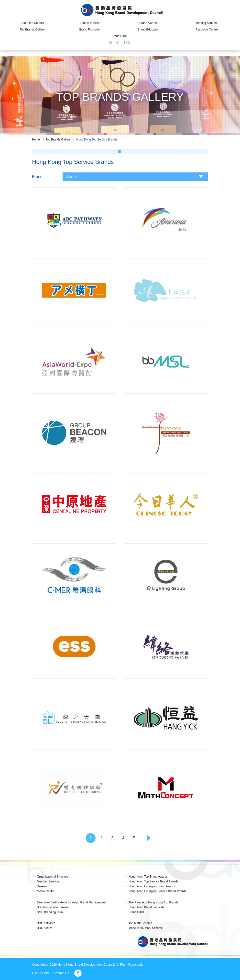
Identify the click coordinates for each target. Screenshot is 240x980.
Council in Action (90, 23)
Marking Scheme (207, 23)
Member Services (48, 881)
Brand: (38, 177)
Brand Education (148, 30)
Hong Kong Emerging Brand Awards (152, 886)
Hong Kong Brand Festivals (146, 907)
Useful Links (41, 973)
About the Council (32, 23)
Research (43, 886)
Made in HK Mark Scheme (146, 928)
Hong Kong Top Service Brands (97, 140)
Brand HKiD (119, 36)
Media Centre (46, 891)
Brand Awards (148, 23)
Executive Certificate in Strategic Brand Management (71, 902)
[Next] (149, 838)
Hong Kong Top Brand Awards (148, 877)
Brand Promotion (90, 30)
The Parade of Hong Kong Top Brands (153, 902)
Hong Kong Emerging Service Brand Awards (157, 891)
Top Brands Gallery (32, 30)
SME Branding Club (50, 912)
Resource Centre (207, 30)
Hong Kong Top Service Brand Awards (153, 881)
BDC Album (44, 928)
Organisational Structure (53, 877)
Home (36, 140)
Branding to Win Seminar (53, 907)
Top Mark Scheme (140, 923)
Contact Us (61, 973)
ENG (127, 43)
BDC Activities (46, 923)
